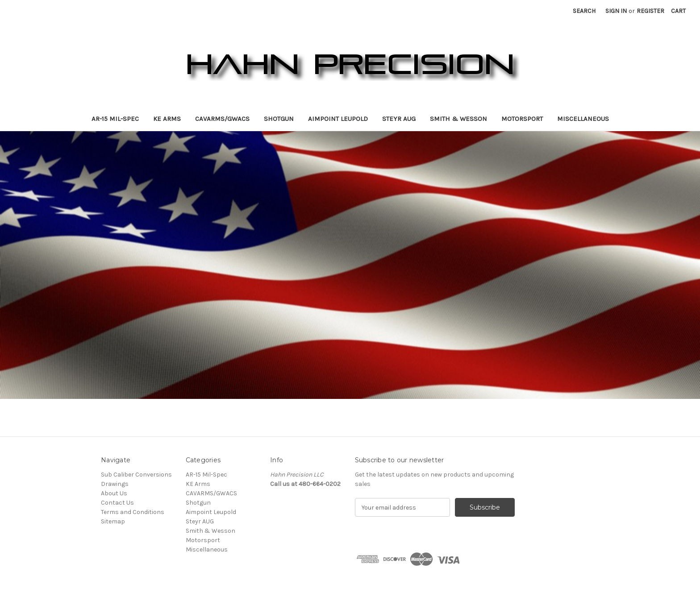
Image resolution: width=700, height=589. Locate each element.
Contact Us (117, 503)
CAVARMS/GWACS (222, 119)
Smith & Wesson (458, 119)
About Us (114, 493)
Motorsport (522, 119)
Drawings (115, 484)
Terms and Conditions (133, 512)
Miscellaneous (583, 119)
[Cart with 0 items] (678, 11)
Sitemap (113, 521)
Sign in (616, 11)
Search (584, 11)
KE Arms (167, 119)
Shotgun (279, 119)
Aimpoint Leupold (338, 119)
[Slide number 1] (350, 265)
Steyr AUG (399, 119)
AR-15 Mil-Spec (115, 119)
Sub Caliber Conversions (136, 475)
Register (650, 11)
